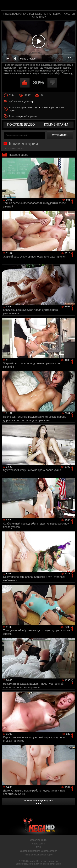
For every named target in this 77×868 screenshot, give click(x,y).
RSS (38, 847)
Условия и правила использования (38, 851)
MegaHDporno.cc (49, 7)
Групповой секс (29, 108)
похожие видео (21, 125)
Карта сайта (38, 844)
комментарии (56, 125)
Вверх (71, 861)
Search (71, 5)
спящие (19, 116)
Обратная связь (38, 840)
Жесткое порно (47, 108)
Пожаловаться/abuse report (38, 855)
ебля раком (30, 116)
